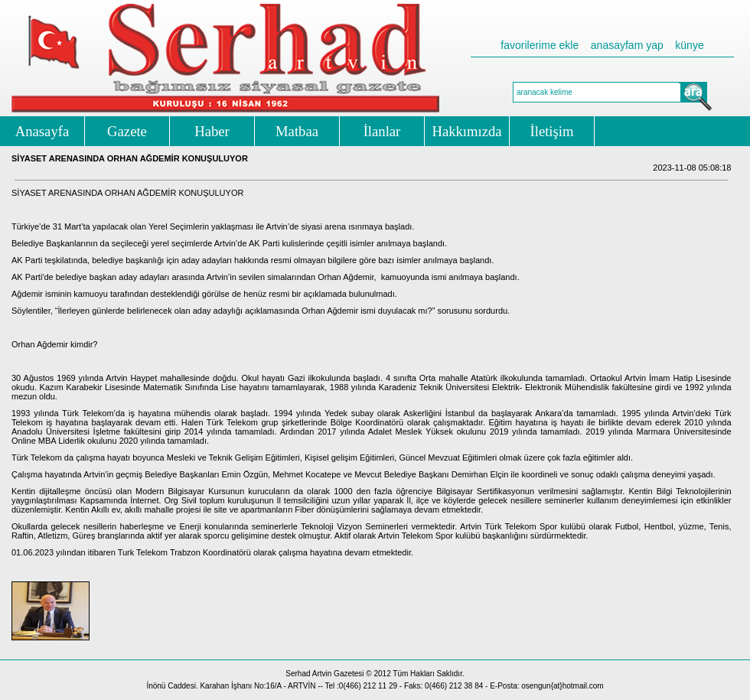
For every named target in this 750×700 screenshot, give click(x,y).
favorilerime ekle (540, 45)
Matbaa (297, 131)
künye (689, 45)
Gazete (127, 131)
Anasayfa (42, 131)
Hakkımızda (466, 131)
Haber (212, 131)
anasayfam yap (627, 45)
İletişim (552, 131)
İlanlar (382, 131)
